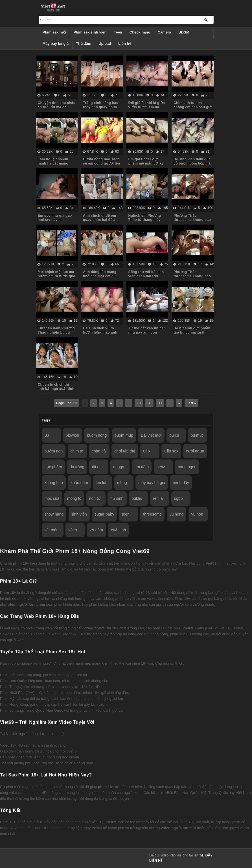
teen (126, 514)
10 (139, 403)
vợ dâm (96, 530)
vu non (197, 514)
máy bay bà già (152, 483)
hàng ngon (187, 467)
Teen (118, 32)
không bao (54, 483)
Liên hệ (125, 44)
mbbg (122, 483)
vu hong (177, 514)
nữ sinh (117, 498)
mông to (74, 498)
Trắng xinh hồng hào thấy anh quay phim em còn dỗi (101, 107)
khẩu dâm (79, 483)
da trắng (77, 467)
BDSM (184, 32)
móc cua (52, 498)
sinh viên (79, 514)
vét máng (53, 530)
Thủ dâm (84, 44)
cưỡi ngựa (195, 451)
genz (161, 467)
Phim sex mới (54, 32)
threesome (152, 514)
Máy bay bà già (56, 44)
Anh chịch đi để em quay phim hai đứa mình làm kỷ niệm (99, 220)
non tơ (95, 498)
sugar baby (104, 514)
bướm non (54, 451)
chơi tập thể (125, 451)
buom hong (97, 435)
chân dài (99, 451)
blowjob (72, 435)
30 (160, 403)
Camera (165, 32)
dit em (97, 467)
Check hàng (140, 32)
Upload (105, 44)
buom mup (124, 435)
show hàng (54, 514)
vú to (73, 530)
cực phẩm (53, 467)
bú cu (174, 435)
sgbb (178, 498)
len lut (101, 483)
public (137, 498)
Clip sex (171, 451)
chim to (77, 451)
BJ (47, 435)
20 (149, 403)
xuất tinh (118, 530)
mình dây (181, 483)
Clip (146, 451)
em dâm (142, 467)
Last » (191, 403)
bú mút (197, 435)
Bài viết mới (151, 435)
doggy (119, 467)
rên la (158, 498)
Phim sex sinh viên (90, 32)
